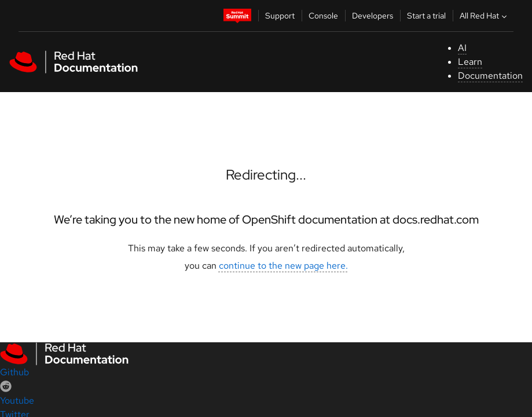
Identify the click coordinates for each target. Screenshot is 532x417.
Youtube (17, 400)
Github (14, 372)
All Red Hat (485, 16)
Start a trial (426, 16)
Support (280, 16)
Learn (470, 62)
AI (462, 48)
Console (323, 16)
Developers (373, 16)
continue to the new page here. (283, 266)
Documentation (490, 76)
